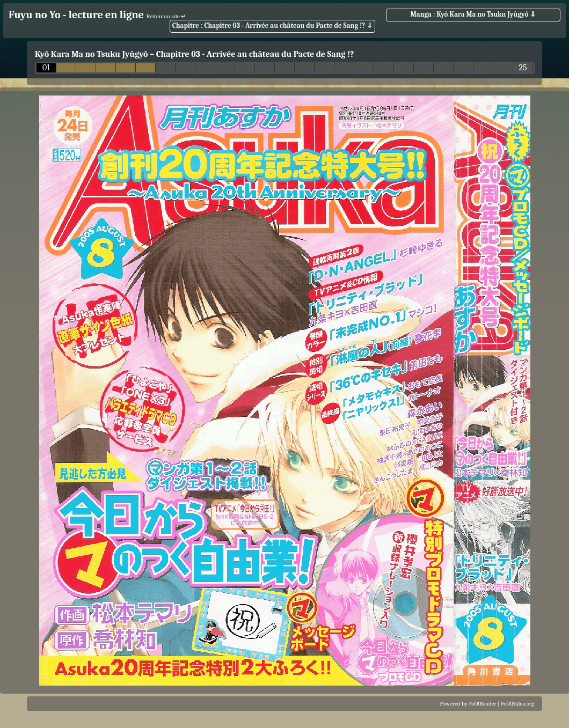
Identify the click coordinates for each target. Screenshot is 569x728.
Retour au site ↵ (166, 16)
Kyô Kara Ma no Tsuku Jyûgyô (92, 54)
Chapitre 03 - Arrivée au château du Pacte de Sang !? (255, 54)
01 (46, 68)
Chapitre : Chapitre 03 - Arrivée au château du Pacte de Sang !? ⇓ (272, 25)
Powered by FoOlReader (468, 704)
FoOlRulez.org (517, 704)
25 (523, 68)
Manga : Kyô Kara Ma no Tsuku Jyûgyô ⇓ (473, 14)
